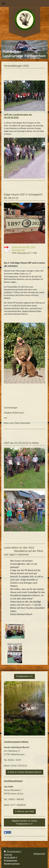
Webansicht (39, 854)
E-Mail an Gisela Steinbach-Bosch (24, 772)
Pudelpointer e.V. (24, 676)
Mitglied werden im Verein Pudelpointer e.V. (24, 822)
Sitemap (8, 855)
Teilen (8, 833)
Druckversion (12, 852)
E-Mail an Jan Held (24, 811)
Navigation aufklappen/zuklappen (24, 3)
